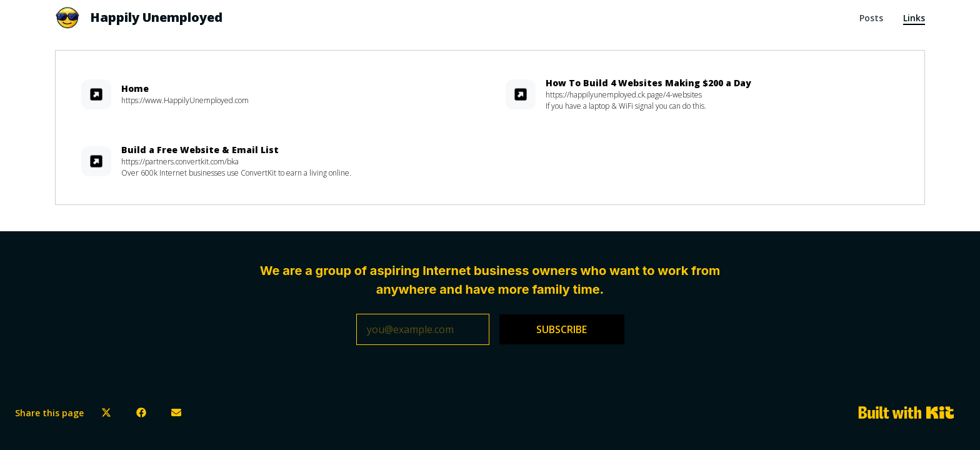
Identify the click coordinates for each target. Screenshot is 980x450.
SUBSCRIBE (562, 329)
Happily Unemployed (156, 17)
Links (914, 18)
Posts (871, 18)
